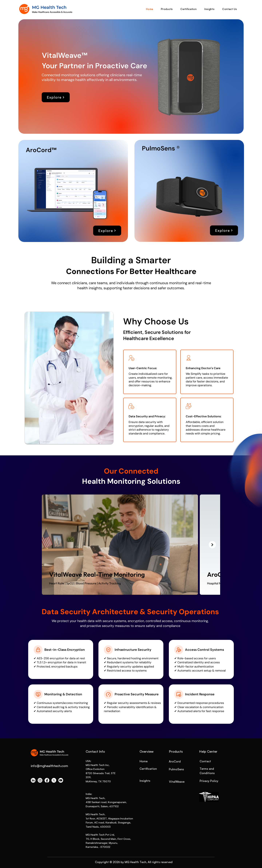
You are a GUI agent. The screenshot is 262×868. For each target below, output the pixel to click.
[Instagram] (40, 780)
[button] (167, 9)
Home (144, 761)
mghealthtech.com (54, 766)
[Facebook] (47, 780)
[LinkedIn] (33, 780)
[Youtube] (61, 780)
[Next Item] (212, 545)
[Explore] (56, 97)
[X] (54, 780)
